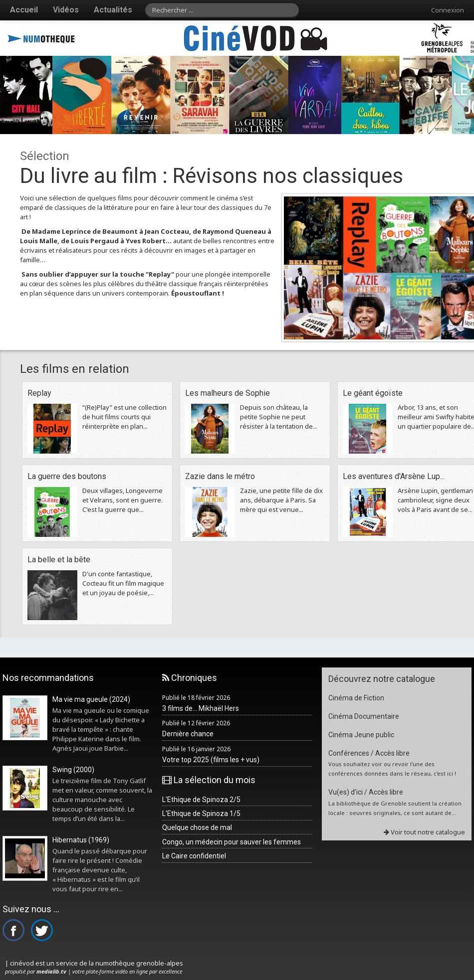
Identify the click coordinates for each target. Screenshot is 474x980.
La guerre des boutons (67, 476)
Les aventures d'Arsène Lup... (394, 476)
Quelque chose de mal (197, 827)
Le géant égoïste (373, 393)
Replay (39, 393)
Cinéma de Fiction (356, 698)
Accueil (24, 10)
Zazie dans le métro (220, 476)
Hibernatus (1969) (81, 840)
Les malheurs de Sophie (228, 393)
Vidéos (66, 10)
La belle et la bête (59, 560)
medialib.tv (51, 971)
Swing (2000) (73, 770)
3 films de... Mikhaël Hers (201, 708)
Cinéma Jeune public (361, 735)
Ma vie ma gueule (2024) (91, 699)
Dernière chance (188, 734)
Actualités (113, 10)
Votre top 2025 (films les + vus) (211, 760)
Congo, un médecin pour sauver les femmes (232, 842)
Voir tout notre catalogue (424, 832)
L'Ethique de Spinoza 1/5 (201, 814)
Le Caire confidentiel (194, 856)
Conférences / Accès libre (369, 753)
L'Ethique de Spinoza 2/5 (201, 800)
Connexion (448, 10)
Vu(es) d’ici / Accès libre (366, 792)
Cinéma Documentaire (364, 716)
